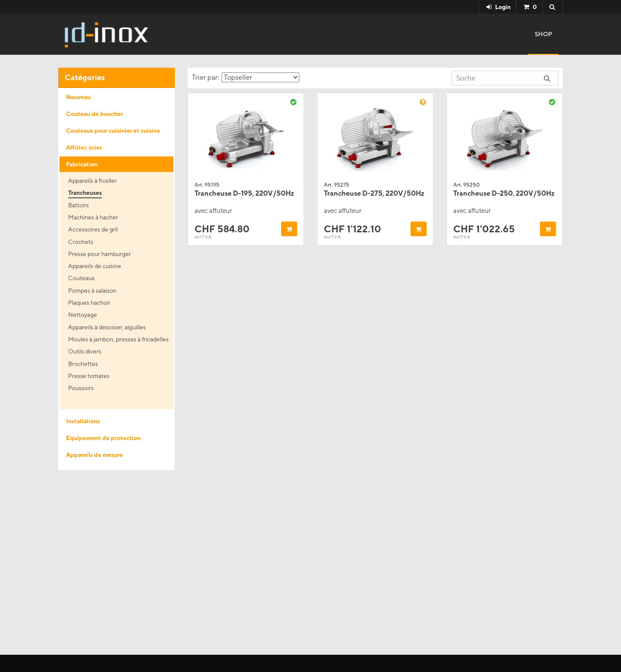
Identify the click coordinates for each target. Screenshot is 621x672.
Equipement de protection (103, 438)
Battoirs (78, 205)
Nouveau (78, 97)
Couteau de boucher (94, 114)
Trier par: (246, 77)
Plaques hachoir (89, 303)
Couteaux (82, 278)
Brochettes (83, 364)
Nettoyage (83, 315)
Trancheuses (85, 193)
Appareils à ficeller (93, 181)
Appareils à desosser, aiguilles (107, 327)
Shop (543, 34)
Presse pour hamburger (100, 254)
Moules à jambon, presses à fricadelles (118, 339)
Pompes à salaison (92, 291)
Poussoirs (81, 388)
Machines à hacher (93, 217)
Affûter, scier (84, 147)
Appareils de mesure (94, 455)
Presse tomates (89, 376)
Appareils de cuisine (95, 266)
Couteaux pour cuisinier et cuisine (113, 131)
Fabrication (82, 164)
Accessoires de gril (93, 229)
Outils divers (85, 351)
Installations (83, 421)
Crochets (81, 242)
